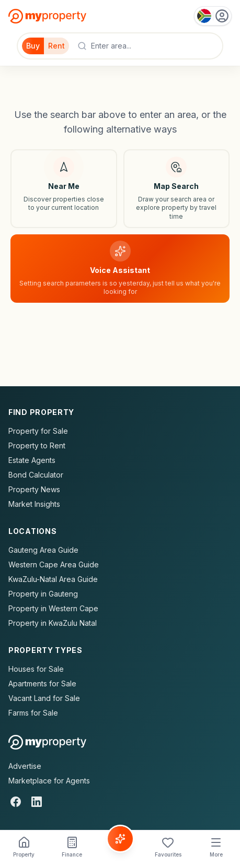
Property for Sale (38, 431)
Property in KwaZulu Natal (53, 623)
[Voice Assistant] (120, 839)
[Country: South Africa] (213, 16)
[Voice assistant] (120, 269)
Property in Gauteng (43, 594)
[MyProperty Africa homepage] (47, 742)
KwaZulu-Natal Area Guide (53, 579)
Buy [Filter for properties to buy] (33, 46)
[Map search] (177, 189)
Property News (34, 489)
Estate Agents (32, 460)
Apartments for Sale (42, 683)
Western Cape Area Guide (54, 564)
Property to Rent (37, 445)
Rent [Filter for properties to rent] (56, 46)
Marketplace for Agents (49, 781)
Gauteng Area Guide (43, 550)
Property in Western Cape (53, 608)
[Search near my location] (64, 189)
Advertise (25, 766)
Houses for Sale (36, 669)
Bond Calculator (36, 475)
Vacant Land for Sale (44, 698)
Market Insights (34, 504)
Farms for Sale (33, 713)
